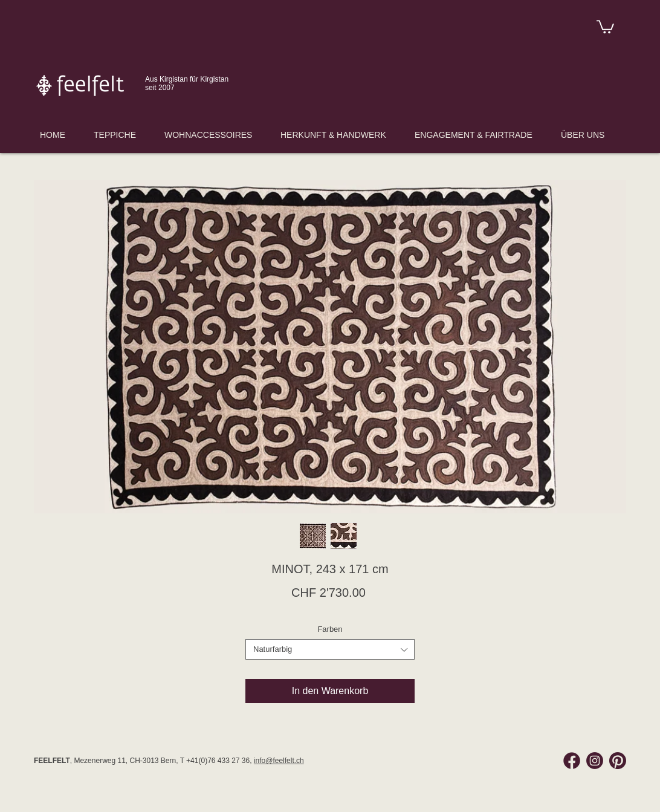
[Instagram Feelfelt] (595, 761)
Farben (330, 629)
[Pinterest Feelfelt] (618, 761)
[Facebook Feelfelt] (572, 761)
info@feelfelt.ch (279, 761)
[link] (605, 26)
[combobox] (330, 649)
